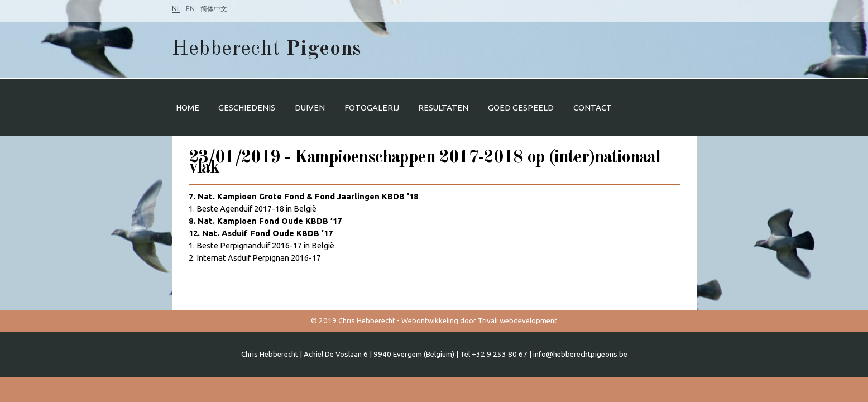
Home (188, 107)
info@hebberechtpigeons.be (580, 354)
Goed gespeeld (521, 107)
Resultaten (443, 107)
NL (176, 9)
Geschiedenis (247, 107)
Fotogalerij (372, 107)
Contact (593, 107)
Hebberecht (267, 49)
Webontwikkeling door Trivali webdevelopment (479, 321)
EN (190, 9)
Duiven (310, 107)
